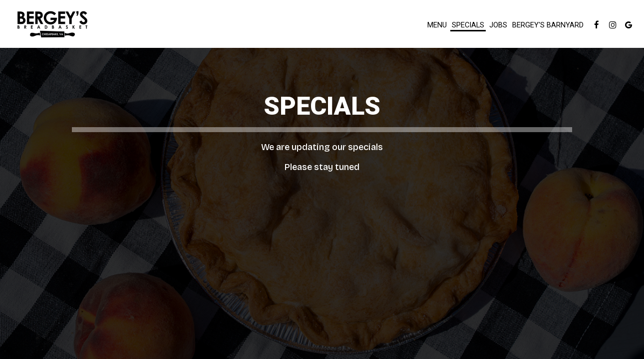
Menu (437, 25)
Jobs (498, 25)
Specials (468, 25)
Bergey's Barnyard (548, 25)
